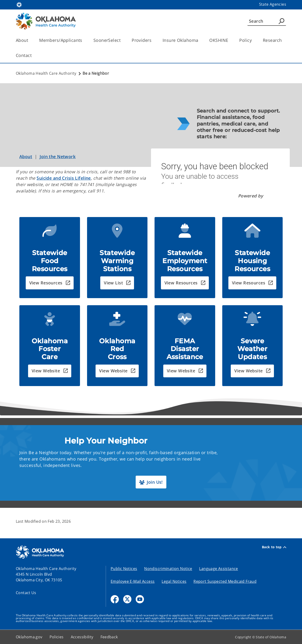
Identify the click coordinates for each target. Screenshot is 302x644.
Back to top (274, 547)
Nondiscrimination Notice (168, 569)
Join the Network (58, 157)
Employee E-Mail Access (133, 581)
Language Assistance (218, 569)
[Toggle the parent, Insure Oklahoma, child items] (200, 40)
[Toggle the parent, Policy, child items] (253, 40)
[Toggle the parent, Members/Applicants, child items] (84, 40)
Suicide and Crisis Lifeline (64, 178)
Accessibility (82, 637)
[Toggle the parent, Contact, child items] (33, 55)
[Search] (267, 21)
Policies (57, 637)
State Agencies (273, 4)
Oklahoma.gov (29, 637)
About (26, 157)
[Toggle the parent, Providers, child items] (153, 40)
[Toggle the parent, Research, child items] (283, 40)
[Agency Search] (281, 21)
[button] (50, 283)
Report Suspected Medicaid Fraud (225, 581)
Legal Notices (174, 581)
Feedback (109, 637)
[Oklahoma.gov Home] (19, 4)
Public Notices (124, 569)
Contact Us (26, 593)
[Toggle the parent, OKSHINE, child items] (230, 40)
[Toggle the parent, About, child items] (30, 40)
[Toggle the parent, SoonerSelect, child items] (122, 40)
